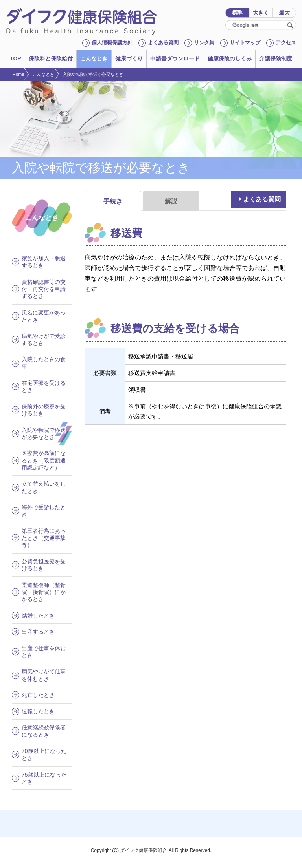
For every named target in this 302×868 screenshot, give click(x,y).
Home (18, 74)
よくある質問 (262, 199)
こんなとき (43, 74)
